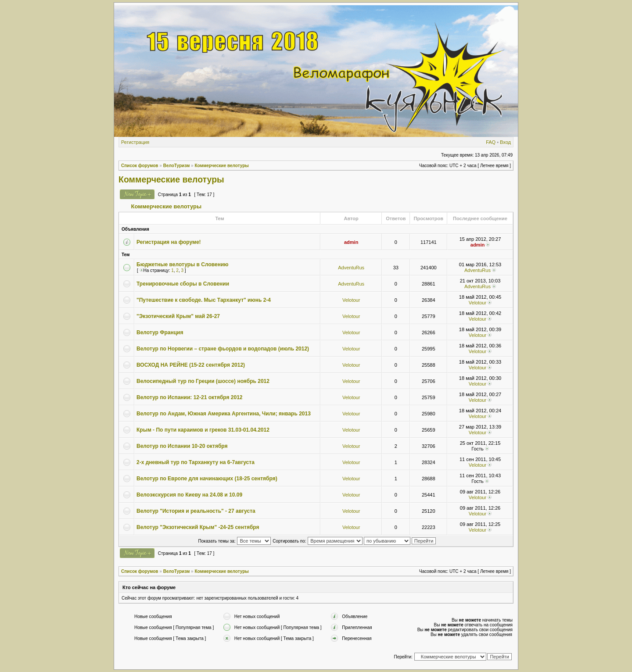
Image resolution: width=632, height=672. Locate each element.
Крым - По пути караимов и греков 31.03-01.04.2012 (203, 430)
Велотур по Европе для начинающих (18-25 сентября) (207, 479)
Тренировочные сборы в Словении (183, 284)
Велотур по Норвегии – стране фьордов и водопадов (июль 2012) (223, 349)
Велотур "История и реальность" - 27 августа (196, 511)
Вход (505, 142)
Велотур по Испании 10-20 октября (182, 446)
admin (351, 242)
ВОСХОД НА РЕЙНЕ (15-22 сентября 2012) (191, 365)
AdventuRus (351, 268)
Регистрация (135, 142)
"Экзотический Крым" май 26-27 (178, 316)
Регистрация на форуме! (169, 242)
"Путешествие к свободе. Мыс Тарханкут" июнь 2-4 (204, 300)
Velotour (351, 300)
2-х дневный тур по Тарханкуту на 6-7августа (196, 462)
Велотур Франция (160, 332)
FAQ (491, 142)
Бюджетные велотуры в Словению (183, 265)
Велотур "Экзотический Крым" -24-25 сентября (198, 527)
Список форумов (140, 166)
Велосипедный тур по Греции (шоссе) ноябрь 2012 (203, 381)
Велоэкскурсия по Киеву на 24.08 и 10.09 (189, 495)
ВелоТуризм (177, 166)
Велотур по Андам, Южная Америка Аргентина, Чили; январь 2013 (224, 414)
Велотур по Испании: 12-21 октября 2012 (190, 397)
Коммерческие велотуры (221, 166)
